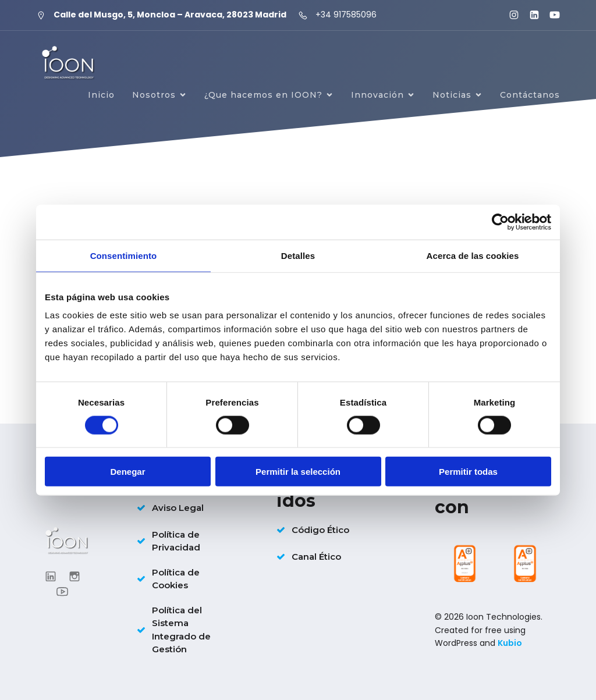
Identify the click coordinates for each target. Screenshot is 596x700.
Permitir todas (468, 472)
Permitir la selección (298, 472)
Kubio (510, 643)
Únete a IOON (527, 136)
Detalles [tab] (298, 255)
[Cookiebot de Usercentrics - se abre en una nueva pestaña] (500, 222)
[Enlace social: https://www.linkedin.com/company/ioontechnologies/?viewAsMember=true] (529, 15)
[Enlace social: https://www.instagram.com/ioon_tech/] (509, 15)
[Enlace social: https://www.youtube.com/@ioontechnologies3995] (550, 15)
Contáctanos (530, 95)
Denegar (127, 472)
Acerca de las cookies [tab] (473, 255)
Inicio (101, 95)
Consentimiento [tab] (124, 255)
